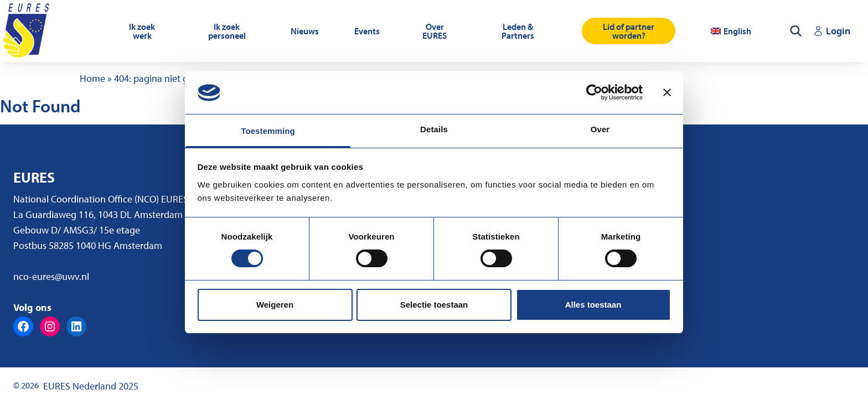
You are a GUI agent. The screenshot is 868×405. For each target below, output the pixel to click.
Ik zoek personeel (227, 31)
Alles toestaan (593, 305)
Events (367, 31)
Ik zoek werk (142, 31)
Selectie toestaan (434, 305)
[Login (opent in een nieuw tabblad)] (831, 31)
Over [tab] (600, 129)
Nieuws (305, 31)
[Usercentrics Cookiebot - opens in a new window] (594, 92)
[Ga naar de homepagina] (27, 31)
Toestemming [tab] (268, 131)
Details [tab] (434, 129)
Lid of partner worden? (629, 31)
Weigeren (275, 305)
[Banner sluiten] (667, 92)
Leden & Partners (518, 31)
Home (92, 78)
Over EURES (435, 31)
